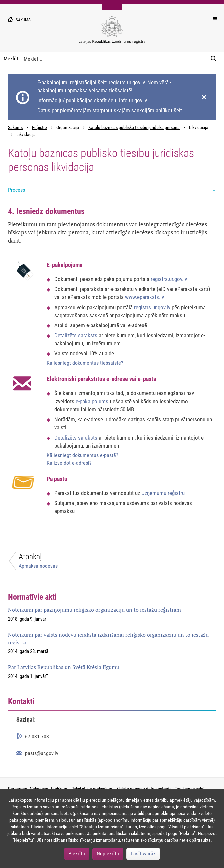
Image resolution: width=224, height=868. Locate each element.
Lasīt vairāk (143, 854)
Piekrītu (77, 854)
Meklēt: (12, 58)
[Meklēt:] (215, 59)
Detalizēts (66, 335)
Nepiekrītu (108, 854)
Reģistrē (39, 128)
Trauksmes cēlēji (190, 789)
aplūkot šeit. (169, 110)
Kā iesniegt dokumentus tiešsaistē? (85, 363)
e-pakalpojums (93, 401)
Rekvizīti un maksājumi (92, 789)
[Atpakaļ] (56, 563)
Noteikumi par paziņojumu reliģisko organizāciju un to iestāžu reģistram (94, 610)
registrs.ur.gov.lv (127, 82)
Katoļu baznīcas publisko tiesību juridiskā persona (134, 128)
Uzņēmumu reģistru (163, 493)
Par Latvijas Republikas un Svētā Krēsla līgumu (64, 667)
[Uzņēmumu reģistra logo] (112, 33)
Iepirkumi (60, 789)
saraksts (88, 335)
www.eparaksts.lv (144, 297)
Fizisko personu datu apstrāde (144, 789)
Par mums (17, 789)
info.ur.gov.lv (133, 100)
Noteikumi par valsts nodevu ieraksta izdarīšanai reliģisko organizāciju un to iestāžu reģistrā (108, 639)
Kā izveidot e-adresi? (69, 463)
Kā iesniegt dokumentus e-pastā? (82, 455)
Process (16, 190)
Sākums (15, 128)
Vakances (39, 789)
